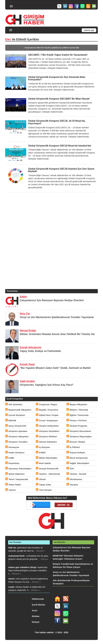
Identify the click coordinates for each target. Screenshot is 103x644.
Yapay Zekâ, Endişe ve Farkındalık (40, 351)
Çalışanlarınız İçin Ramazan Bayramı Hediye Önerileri (52, 300)
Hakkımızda (38, 599)
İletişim (36, 622)
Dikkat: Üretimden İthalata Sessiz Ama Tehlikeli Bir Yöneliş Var (57, 334)
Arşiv (35, 610)
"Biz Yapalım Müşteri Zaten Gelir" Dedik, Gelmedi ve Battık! (55, 368)
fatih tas (12, 548)
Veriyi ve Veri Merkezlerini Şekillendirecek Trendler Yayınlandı (57, 317)
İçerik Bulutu (38, 605)
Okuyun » (41, 551)
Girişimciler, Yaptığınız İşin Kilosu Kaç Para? (47, 385)
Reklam (36, 616)
